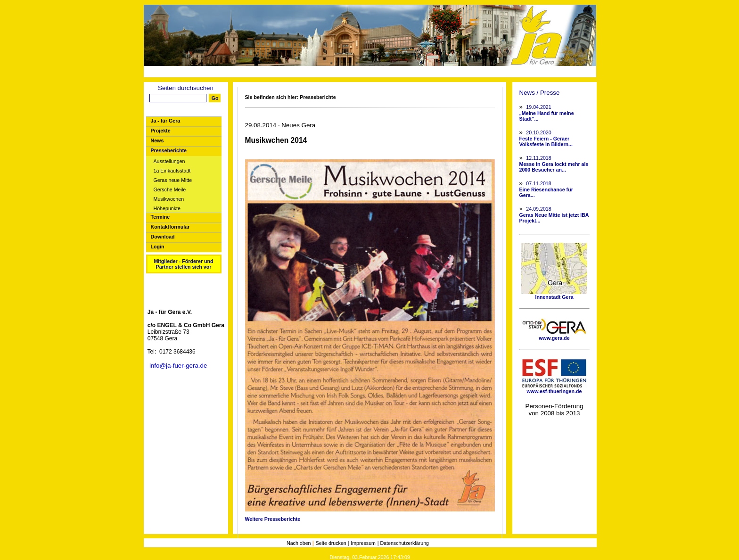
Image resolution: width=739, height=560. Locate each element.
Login (158, 247)
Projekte (161, 131)
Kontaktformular (170, 227)
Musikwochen (169, 199)
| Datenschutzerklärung (403, 543)
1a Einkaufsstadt (172, 171)
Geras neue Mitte (173, 180)
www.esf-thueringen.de (554, 389)
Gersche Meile (170, 190)
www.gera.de (554, 336)
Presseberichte (169, 150)
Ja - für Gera (166, 121)
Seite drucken (331, 543)
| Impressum (362, 543)
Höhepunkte (167, 209)
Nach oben (300, 543)
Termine (160, 217)
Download (163, 237)
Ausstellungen (169, 161)
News (157, 140)
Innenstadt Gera (554, 295)
